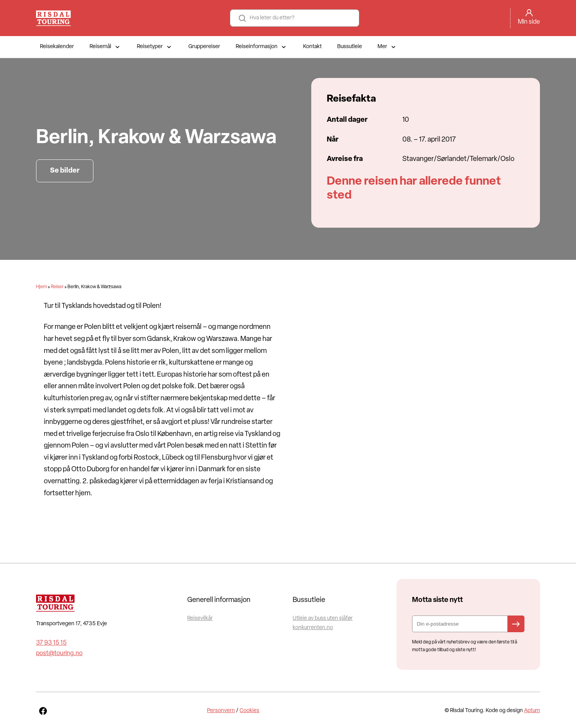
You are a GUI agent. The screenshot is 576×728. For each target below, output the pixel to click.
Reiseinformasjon (262, 47)
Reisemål (105, 47)
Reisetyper (155, 47)
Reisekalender (57, 47)
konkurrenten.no (313, 628)
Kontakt (312, 47)
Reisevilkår (200, 618)
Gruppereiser (204, 47)
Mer (387, 47)
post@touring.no (59, 654)
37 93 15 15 (51, 643)
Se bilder (65, 171)
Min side (529, 22)
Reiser (57, 287)
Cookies (249, 711)
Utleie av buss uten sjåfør (323, 618)
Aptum (532, 711)
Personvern (221, 711)
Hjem (41, 287)
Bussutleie (350, 47)
